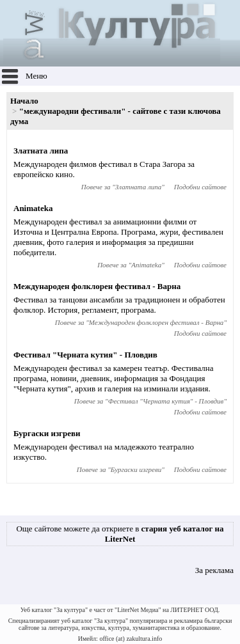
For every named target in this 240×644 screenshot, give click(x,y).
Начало (24, 101)
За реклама (214, 570)
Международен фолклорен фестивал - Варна (97, 286)
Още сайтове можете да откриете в (120, 534)
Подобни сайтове (200, 187)
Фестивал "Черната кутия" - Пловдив (85, 355)
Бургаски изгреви (47, 433)
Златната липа (41, 151)
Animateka (33, 208)
